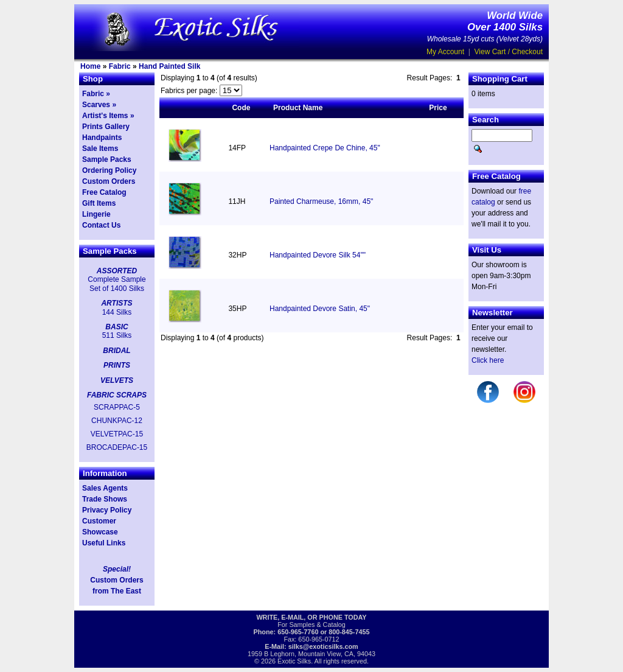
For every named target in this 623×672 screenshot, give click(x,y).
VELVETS (117, 380)
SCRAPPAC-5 (117, 407)
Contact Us (101, 225)
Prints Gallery (106, 127)
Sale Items (100, 149)
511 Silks (117, 335)
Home (90, 66)
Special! (117, 569)
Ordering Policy (109, 170)
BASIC (117, 327)
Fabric (120, 66)
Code (241, 108)
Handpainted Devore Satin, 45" (320, 309)
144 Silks (117, 312)
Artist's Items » (108, 116)
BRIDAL (117, 351)
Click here (488, 360)
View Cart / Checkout (509, 52)
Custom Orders (109, 181)
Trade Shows (105, 499)
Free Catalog (104, 192)
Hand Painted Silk (169, 66)
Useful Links (104, 543)
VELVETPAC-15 (117, 434)
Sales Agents (105, 488)
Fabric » (96, 94)
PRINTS (117, 365)
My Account (445, 52)
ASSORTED (117, 271)
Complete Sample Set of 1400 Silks (117, 284)
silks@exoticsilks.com (323, 646)
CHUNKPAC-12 (117, 421)
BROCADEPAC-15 (117, 447)
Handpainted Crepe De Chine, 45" (325, 148)
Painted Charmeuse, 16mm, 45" (321, 201)
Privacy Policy (107, 510)
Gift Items (99, 203)
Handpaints (102, 138)
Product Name (298, 108)
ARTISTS (117, 303)
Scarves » (99, 105)
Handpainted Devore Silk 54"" (318, 255)
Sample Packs (107, 159)
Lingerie (96, 214)
